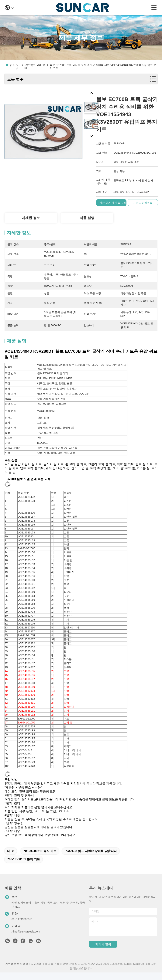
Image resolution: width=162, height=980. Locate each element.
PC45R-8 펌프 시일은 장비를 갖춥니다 (91, 851)
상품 (17, 67)
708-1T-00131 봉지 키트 (24, 859)
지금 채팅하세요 (143, 203)
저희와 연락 (103, 944)
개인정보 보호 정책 (17, 964)
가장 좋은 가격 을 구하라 (115, 203)
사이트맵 (36, 964)
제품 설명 (87, 218)
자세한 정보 (31, 218)
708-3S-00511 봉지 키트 (40, 851)
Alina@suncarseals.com (26, 932)
